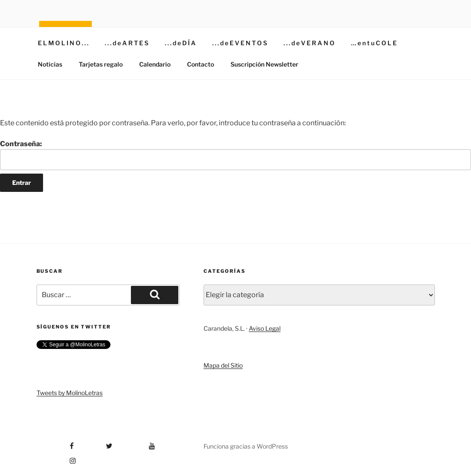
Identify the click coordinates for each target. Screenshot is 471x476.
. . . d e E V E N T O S (240, 43)
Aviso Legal (265, 328)
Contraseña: (235, 155)
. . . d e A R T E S (127, 43)
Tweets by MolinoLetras (70, 393)
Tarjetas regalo (101, 64)
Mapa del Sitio (223, 365)
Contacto (200, 64)
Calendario (155, 64)
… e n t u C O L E (374, 43)
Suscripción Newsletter (264, 64)
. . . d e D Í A (180, 43)
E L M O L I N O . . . (63, 43)
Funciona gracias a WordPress (246, 446)
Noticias (50, 64)
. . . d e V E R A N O (309, 43)
